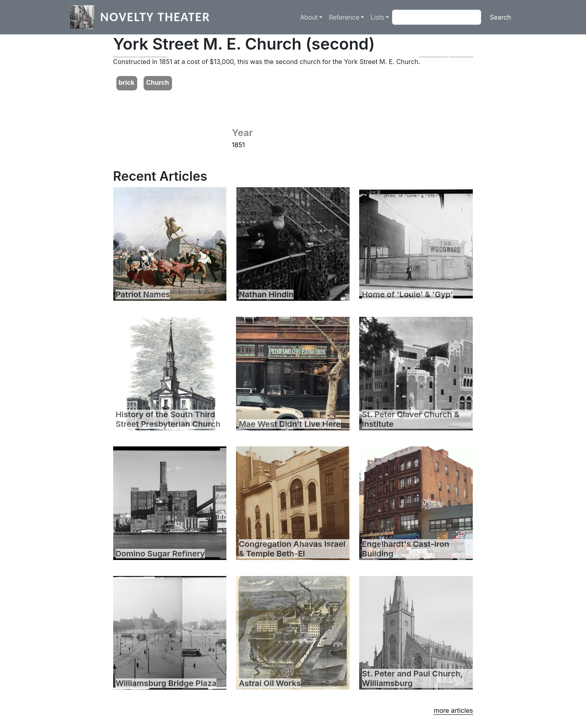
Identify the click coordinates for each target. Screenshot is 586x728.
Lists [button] (377, 17)
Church (157, 82)
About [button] (309, 17)
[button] (140, 57)
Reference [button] (344, 17)
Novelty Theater (155, 17)
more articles (453, 710)
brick (126, 82)
